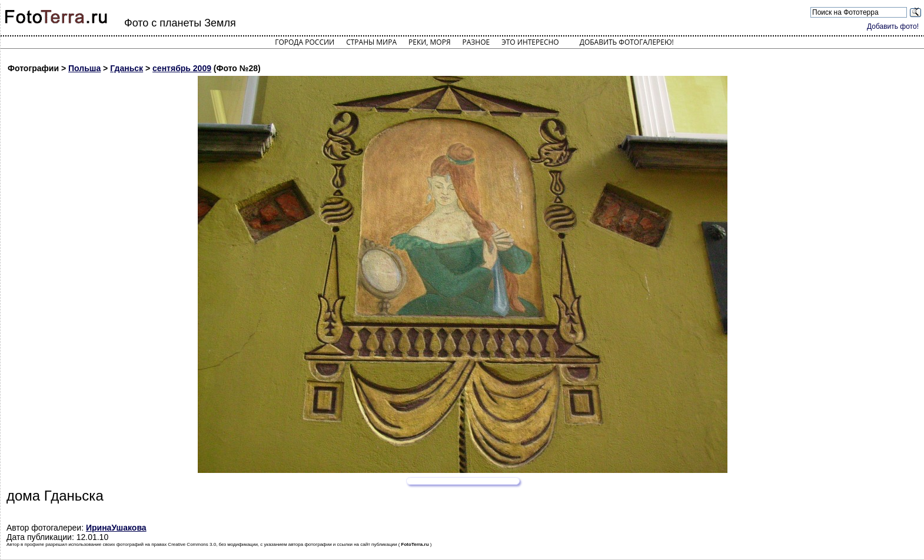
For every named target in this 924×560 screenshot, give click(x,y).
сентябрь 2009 (182, 68)
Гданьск (127, 68)
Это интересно (530, 42)
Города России (305, 42)
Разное (476, 42)
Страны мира (371, 42)
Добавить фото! (893, 26)
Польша (84, 68)
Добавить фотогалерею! (627, 42)
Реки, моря (429, 42)
